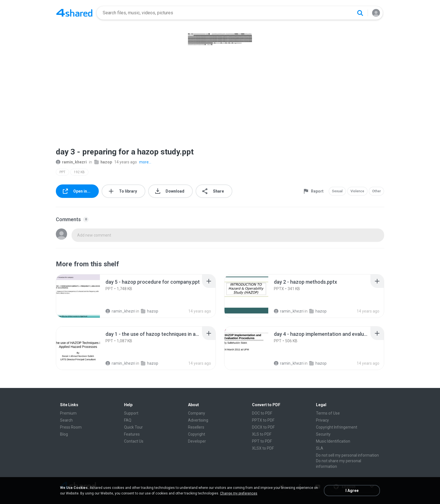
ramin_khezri (71, 162)
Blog (64, 434)
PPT (62, 172)
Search (66, 420)
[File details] (78, 296)
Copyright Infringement (337, 427)
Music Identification (333, 441)
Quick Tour (133, 427)
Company (197, 413)
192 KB (79, 172)
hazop (103, 162)
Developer (197, 441)
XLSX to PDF (263, 448)
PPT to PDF (262, 441)
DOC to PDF (262, 413)
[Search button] (360, 13)
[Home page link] (74, 13)
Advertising (198, 420)
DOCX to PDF (263, 427)
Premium (68, 413)
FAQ (128, 420)
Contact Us (134, 441)
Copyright (197, 434)
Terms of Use (328, 413)
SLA (320, 448)
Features (132, 434)
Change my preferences (239, 493)
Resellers (196, 427)
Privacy (322, 420)
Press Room (71, 427)
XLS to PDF (262, 434)
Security (323, 434)
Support (131, 413)
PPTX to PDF (263, 420)
